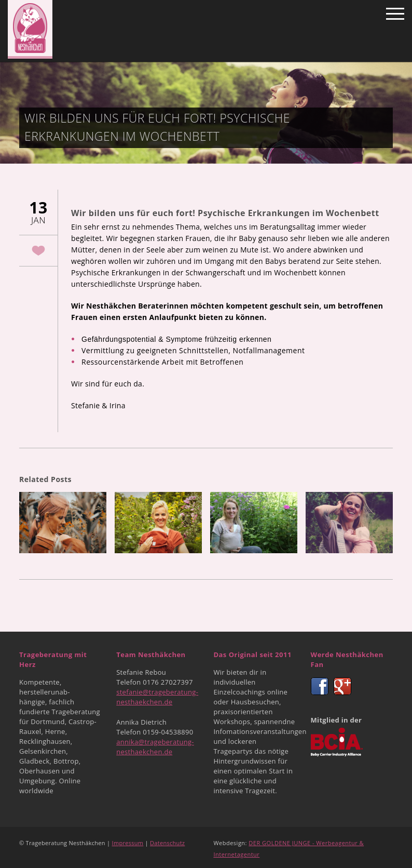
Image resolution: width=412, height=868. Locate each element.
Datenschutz (167, 843)
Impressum (128, 843)
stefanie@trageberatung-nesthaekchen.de (157, 697)
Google (342, 686)
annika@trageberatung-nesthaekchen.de (155, 747)
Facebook (320, 686)
